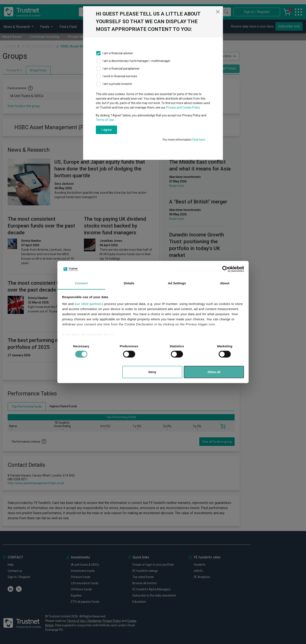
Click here (199, 140)
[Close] (218, 12)
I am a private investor (117, 84)
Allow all (214, 372)
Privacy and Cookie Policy (183, 107)
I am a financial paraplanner (121, 69)
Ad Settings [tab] (177, 283)
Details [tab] (129, 283)
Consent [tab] (81, 283)
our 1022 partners (89, 304)
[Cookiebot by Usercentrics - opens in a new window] (225, 269)
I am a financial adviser (118, 53)
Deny (152, 372)
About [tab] (225, 283)
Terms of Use (105, 120)
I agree (107, 130)
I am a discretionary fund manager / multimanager (137, 61)
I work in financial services (120, 76)
